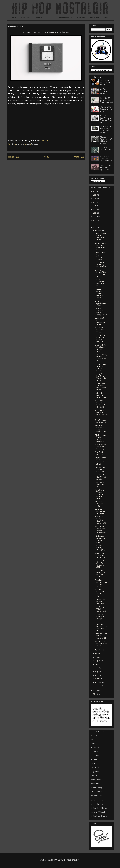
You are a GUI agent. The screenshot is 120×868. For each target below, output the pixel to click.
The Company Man (97, 796)
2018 (95, 220)
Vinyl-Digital (95, 760)
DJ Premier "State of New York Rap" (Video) (101, 447)
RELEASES (26, 18)
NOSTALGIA (39, 18)
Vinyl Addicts (95, 748)
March (98, 679)
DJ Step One (95, 752)
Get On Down (95, 756)
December (99, 231)
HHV (92, 740)
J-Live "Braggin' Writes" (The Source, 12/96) (100, 609)
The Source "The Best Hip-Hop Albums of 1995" (106, 91)
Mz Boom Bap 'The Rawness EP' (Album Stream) (101, 395)
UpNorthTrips (95, 764)
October (98, 654)
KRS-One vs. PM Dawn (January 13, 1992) (106, 109)
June (97, 668)
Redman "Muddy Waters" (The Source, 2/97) (100, 556)
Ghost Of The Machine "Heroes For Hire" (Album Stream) (100, 294)
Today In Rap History (97, 804)
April (97, 675)
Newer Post (13, 157)
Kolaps (28, 144)
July (97, 665)
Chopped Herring (96, 788)
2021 (95, 210)
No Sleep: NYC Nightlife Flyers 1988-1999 (101, 512)
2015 (95, 691)
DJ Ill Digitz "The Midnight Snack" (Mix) (100, 602)
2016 (14, 144)
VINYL (106, 18)
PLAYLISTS (81, 18)
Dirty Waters (95, 772)
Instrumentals (21, 144)
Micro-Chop (95, 768)
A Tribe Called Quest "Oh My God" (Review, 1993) (107, 159)
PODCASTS (94, 18)
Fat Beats (94, 736)
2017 (95, 224)
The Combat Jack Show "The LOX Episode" (101, 477)
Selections (35, 144)
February (98, 683)
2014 (95, 694)
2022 (95, 206)
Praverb (93, 744)
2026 (95, 192)
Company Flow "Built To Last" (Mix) (100, 485)
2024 (95, 199)
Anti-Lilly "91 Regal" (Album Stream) (100, 330)
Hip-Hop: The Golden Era (99, 808)
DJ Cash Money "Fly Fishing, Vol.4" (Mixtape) (100, 265)
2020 (95, 213)
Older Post (79, 157)
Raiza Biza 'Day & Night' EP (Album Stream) (101, 644)
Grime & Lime (95, 776)
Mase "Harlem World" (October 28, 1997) (105, 82)
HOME (14, 18)
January (98, 686)
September (99, 657)
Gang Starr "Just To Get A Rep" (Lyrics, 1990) (106, 168)
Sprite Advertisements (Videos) (101, 303)
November (99, 650)
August (98, 661)
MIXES (51, 18)
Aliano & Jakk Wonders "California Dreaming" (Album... (99, 494)
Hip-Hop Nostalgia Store (99, 816)
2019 (95, 217)
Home (47, 157)
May (97, 672)
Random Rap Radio (97, 800)
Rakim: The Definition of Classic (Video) (100, 548)
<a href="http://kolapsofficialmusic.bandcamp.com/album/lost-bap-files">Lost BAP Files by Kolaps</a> (46, 122)
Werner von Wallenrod (98, 812)
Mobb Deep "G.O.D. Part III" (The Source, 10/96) (101, 636)
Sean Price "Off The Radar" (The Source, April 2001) (106, 100)
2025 (95, 195)
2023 (95, 202)
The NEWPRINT (96, 784)
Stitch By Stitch (96, 780)
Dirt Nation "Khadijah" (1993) (99, 504)
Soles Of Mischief (96, 792)
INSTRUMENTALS (65, 18)
